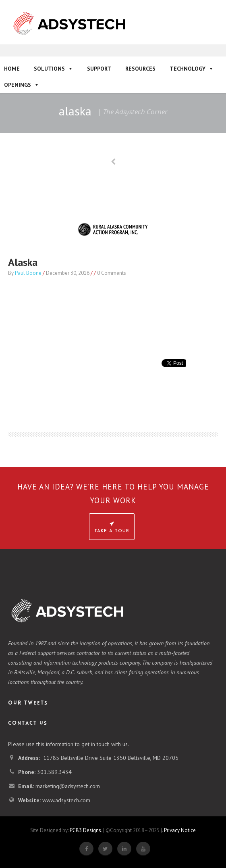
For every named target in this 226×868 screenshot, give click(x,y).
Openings (18, 85)
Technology (188, 69)
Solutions (49, 69)
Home (12, 69)
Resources (140, 69)
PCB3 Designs (85, 830)
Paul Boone (28, 273)
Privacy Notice (180, 830)
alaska (23, 262)
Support (99, 69)
